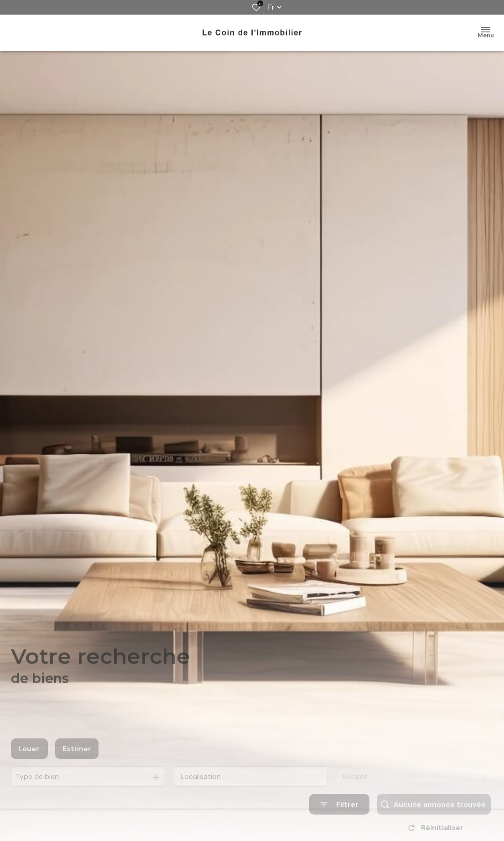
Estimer (77, 758)
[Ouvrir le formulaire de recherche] (339, 813)
